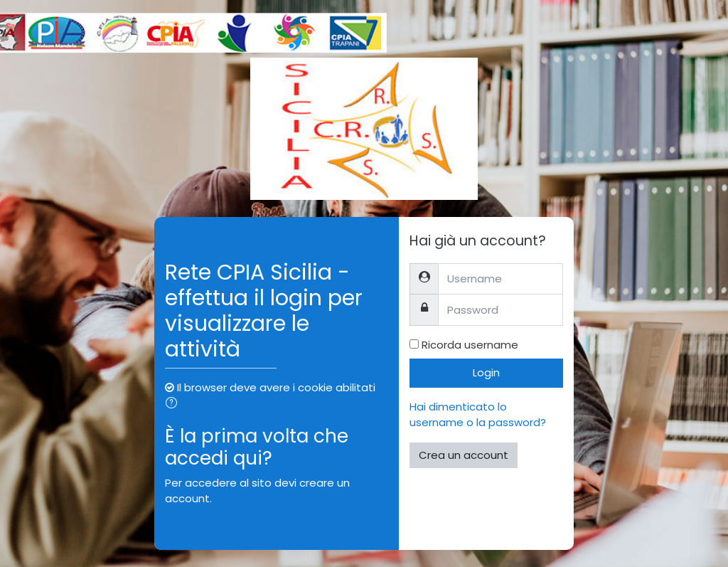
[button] (174, 404)
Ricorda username (470, 345)
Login (486, 372)
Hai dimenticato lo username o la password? (478, 415)
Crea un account (464, 455)
